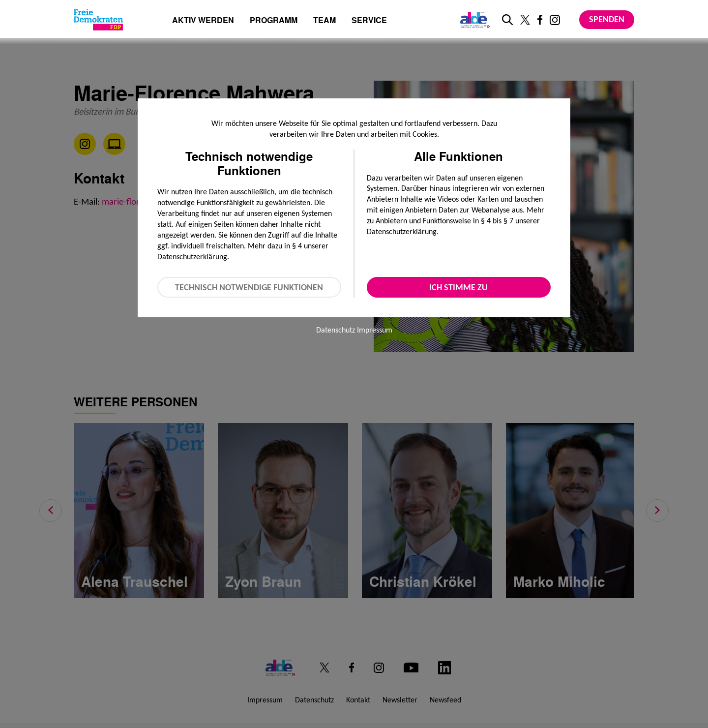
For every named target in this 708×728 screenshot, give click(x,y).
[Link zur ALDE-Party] (473, 20)
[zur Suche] (507, 20)
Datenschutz (336, 330)
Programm (274, 21)
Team (324, 21)
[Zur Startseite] (98, 20)
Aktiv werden (203, 21)
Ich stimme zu (458, 287)
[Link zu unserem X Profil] (525, 20)
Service (369, 21)
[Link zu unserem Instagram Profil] (555, 20)
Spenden (607, 19)
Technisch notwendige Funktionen (249, 287)
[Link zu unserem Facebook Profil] (540, 20)
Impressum (375, 330)
